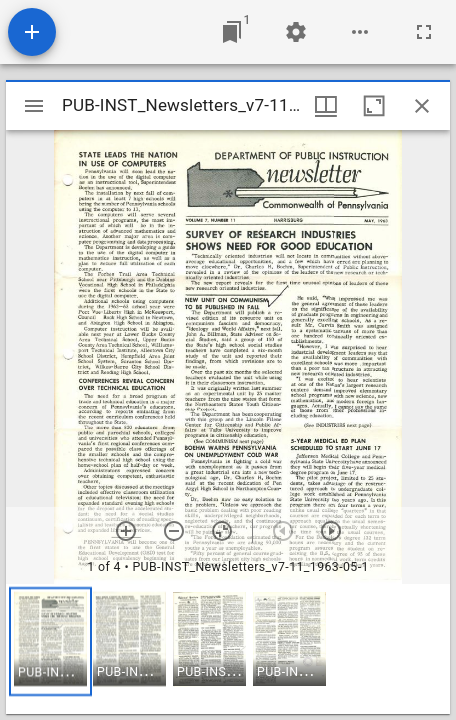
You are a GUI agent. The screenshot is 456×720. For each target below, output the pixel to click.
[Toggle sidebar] (34, 106)
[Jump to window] (232, 32)
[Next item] (331, 531)
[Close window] (422, 106)
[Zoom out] (174, 531)
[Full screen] (424, 32)
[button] (50, 641)
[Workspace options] (360, 32)
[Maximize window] (374, 106)
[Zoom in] (126, 531)
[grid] (228, 649)
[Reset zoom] (222, 531)
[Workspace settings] (296, 32)
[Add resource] (32, 32)
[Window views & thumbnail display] (326, 106)
